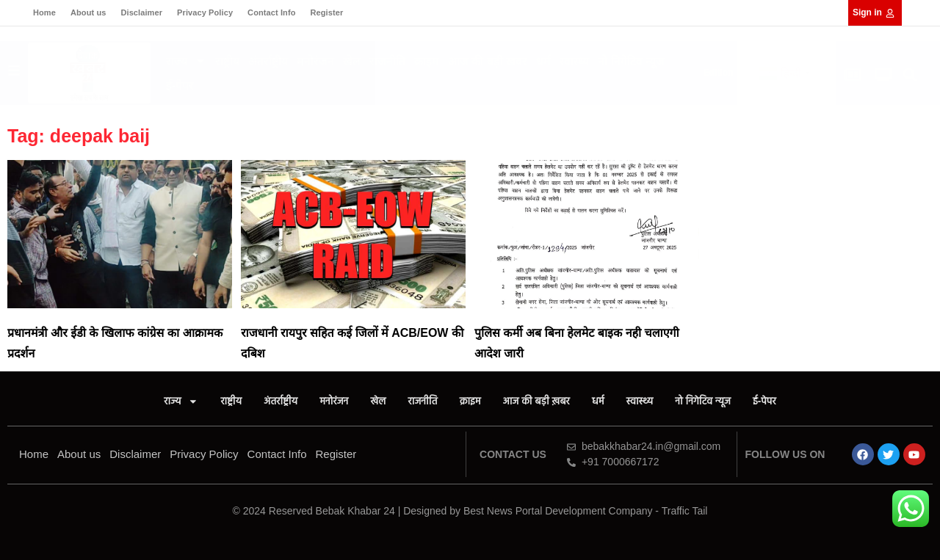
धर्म (543, 61)
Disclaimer (141, 12)
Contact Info (271, 12)
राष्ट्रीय (227, 61)
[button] (910, 75)
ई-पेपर (180, 86)
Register (326, 12)
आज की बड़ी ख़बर (488, 61)
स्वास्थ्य (574, 61)
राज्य (186, 61)
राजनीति (387, 61)
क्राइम (427, 61)
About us (88, 12)
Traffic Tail (685, 511)
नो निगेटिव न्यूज (631, 61)
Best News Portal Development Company (558, 511)
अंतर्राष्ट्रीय (268, 61)
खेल (352, 61)
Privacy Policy (205, 12)
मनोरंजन (315, 61)
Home (44, 12)
